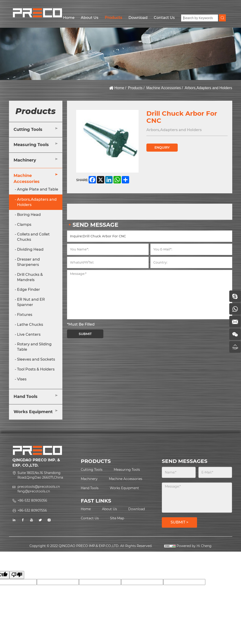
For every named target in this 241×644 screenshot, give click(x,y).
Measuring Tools (31, 145)
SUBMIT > (179, 522)
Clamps (24, 225)
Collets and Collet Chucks (33, 237)
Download (138, 18)
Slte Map (117, 518)
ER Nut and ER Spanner (31, 302)
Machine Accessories (164, 88)
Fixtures (25, 315)
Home (69, 18)
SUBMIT (85, 334)
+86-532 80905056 (32, 500)
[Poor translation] (17, 575)
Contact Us (164, 18)
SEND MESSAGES (185, 461)
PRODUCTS (96, 461)
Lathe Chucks (30, 325)
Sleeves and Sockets (36, 359)
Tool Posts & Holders (36, 369)
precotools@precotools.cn (39, 487)
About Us (90, 18)
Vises (22, 379)
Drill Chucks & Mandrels (30, 277)
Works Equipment (33, 412)
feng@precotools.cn (34, 491)
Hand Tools (26, 397)
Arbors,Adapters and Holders (208, 88)
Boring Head (29, 215)
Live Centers (29, 334)
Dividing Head (30, 249)
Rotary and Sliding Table (34, 347)
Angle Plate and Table (38, 189)
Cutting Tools (28, 129)
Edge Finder (29, 290)
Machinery (25, 160)
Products (113, 18)
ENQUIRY (162, 147)
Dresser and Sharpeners (28, 262)
